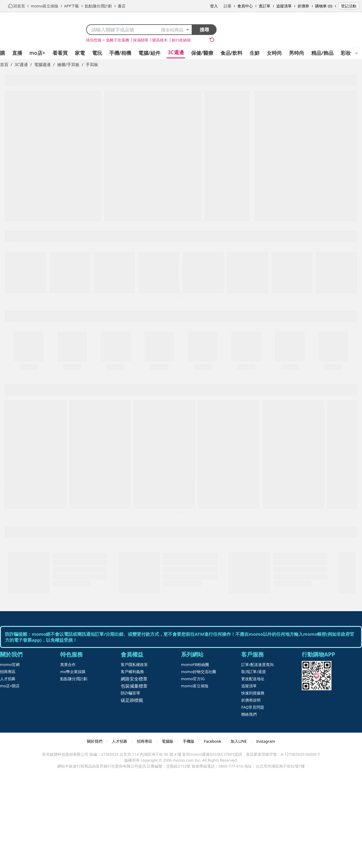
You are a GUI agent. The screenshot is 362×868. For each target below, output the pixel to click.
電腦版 (167, 741)
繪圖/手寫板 (68, 64)
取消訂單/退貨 (254, 672)
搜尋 (204, 30)
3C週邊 (176, 52)
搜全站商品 (175, 30)
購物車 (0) (324, 6)
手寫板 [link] (92, 64)
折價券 (303, 6)
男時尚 (297, 53)
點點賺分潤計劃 (74, 679)
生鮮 (255, 53)
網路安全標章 (134, 679)
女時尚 (274, 53)
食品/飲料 (232, 53)
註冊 (228, 6)
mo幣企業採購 (73, 672)
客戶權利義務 (132, 672)
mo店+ (37, 53)
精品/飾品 (322, 53)
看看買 (60, 53)
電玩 (97, 53)
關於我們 (95, 741)
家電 (80, 53)
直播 (17, 53)
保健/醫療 (202, 53)
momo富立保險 (195, 686)
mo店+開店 (10, 686)
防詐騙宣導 (130, 693)
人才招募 (8, 679)
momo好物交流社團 (199, 672)
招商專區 (8, 672)
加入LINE (239, 741)
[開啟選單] (357, 53)
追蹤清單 (284, 6)
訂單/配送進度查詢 (257, 664)
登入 (214, 6)
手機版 (189, 741)
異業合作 (68, 664)
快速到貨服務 (253, 693)
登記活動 (349, 6)
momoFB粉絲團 (195, 664)
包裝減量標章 (134, 686)
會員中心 (245, 6)
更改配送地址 (253, 679)
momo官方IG (193, 679)
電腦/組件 (149, 53)
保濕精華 (141, 40)
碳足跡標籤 (132, 700)
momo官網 (10, 664)
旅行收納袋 (181, 40)
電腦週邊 (42, 64)
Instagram (266, 741)
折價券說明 (251, 700)
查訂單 (265, 6)
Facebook (212, 741)
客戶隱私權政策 (134, 664)
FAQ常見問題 (253, 707)
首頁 (4, 64)
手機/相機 (120, 53)
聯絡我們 (249, 714)
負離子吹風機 (118, 40)
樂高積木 (160, 40)
